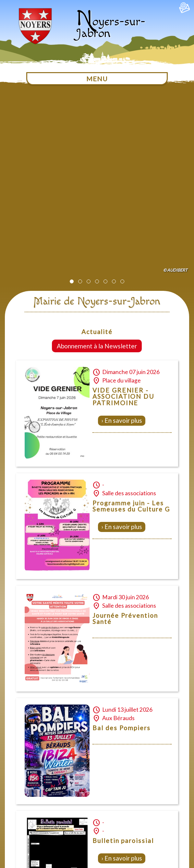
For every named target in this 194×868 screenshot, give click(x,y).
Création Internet (179, 866)
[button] (72, 93)
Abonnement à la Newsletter (97, 158)
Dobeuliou (159, 866)
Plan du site (95, 805)
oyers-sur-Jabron (110, 27)
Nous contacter (61, 805)
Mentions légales (132, 805)
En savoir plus (123, 232)
